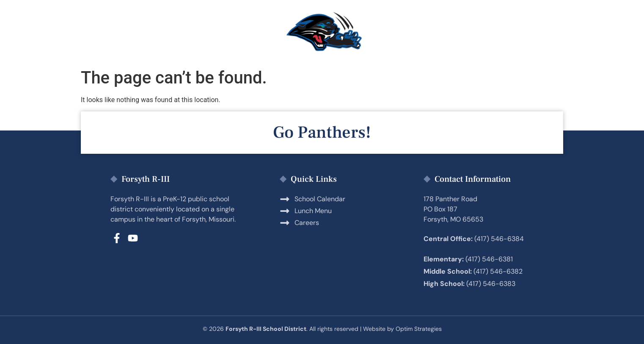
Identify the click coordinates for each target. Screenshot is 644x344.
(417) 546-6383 (491, 284)
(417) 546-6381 (489, 259)
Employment (412, 32)
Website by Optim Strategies (402, 329)
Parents (176, 32)
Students (243, 32)
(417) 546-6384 (499, 239)
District (484, 32)
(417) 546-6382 (498, 271)
